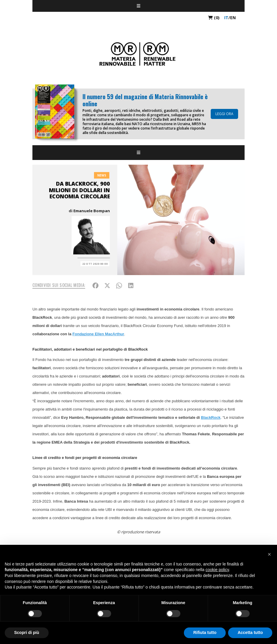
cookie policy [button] (217, 570)
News (102, 175)
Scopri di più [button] (27, 632)
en (233, 18)
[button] (269, 554)
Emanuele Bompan (92, 211)
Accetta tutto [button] (250, 632)
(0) (214, 18)
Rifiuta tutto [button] (205, 632)
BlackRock (211, 417)
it (226, 18)
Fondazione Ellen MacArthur (98, 334)
